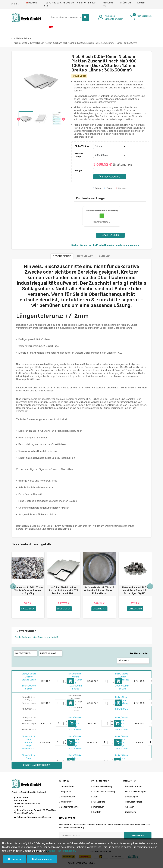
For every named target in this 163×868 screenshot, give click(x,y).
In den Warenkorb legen (37, 766)
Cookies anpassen (42, 859)
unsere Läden (68, 787)
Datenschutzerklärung (104, 792)
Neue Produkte (68, 797)
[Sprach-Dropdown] (32, 4)
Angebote (66, 792)
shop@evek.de (45, 818)
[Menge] (110, 171)
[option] (28, 585)
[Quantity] (59, 682)
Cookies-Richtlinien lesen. (61, 851)
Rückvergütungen (134, 802)
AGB (95, 797)
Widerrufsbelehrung (102, 787)
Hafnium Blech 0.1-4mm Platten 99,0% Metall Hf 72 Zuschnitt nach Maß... (64, 590)
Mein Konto (108, 3)
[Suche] (69, 18)
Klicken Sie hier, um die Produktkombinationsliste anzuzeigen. (105, 245)
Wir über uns (99, 802)
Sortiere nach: (139, 654)
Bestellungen (131, 797)
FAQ (105, 6)
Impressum (99, 807)
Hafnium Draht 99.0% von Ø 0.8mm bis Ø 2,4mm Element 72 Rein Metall (99, 590)
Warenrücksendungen (135, 792)
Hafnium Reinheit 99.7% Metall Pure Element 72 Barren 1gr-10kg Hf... (135, 590)
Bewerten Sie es (110, 235)
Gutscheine (131, 813)
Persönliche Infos (133, 787)
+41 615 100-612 (29, 814)
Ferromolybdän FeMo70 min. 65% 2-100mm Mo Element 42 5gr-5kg (28, 590)
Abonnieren (138, 836)
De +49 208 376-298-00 (60, 3)
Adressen (129, 807)
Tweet (109, 189)
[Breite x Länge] (110, 155)
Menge (78, 170)
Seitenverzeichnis (70, 807)
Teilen (97, 189)
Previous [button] (13, 587)
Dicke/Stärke (82, 146)
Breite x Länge (79, 155)
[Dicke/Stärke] (110, 146)
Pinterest (122, 189)
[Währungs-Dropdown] (15, 4)
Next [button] (150, 587)
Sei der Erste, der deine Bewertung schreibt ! (36, 638)
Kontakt (141, 3)
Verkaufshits (67, 802)
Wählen (124, 661)
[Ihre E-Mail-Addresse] (91, 836)
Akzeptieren (15, 859)
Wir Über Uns (125, 3)
